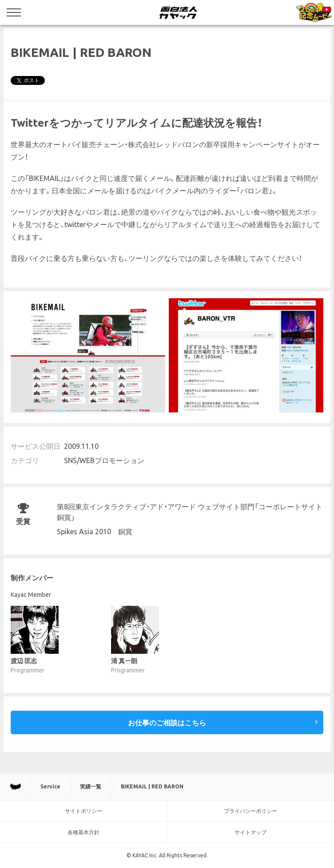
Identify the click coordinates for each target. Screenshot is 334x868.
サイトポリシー (83, 811)
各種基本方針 (83, 832)
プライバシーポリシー (250, 811)
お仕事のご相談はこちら (167, 723)
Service (50, 786)
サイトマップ (250, 832)
